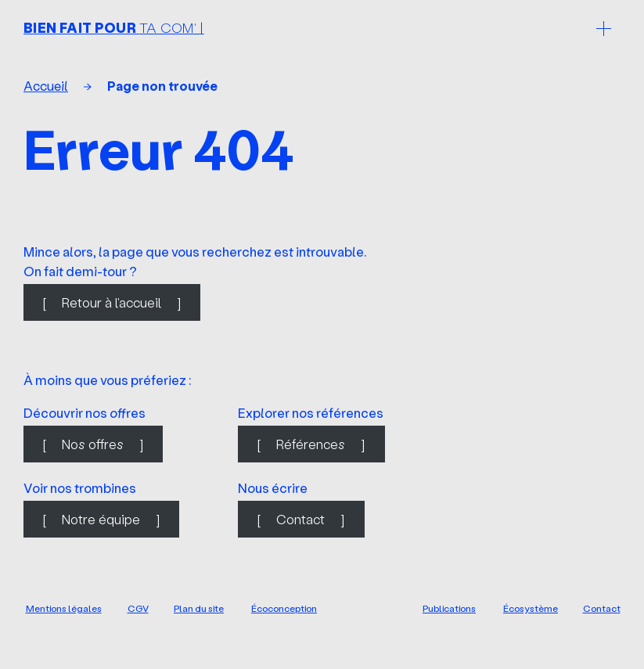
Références (311, 444)
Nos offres (93, 444)
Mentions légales (64, 608)
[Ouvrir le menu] (603, 28)
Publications (449, 608)
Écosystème (531, 608)
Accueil (46, 86)
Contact (300, 519)
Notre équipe (101, 519)
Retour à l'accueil (112, 302)
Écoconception (284, 608)
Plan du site (199, 608)
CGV (138, 608)
